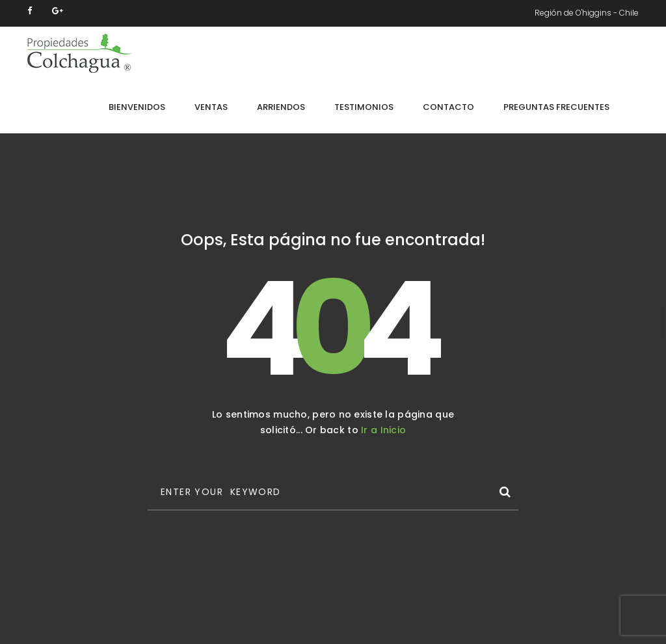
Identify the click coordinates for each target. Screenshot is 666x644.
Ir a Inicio (383, 430)
